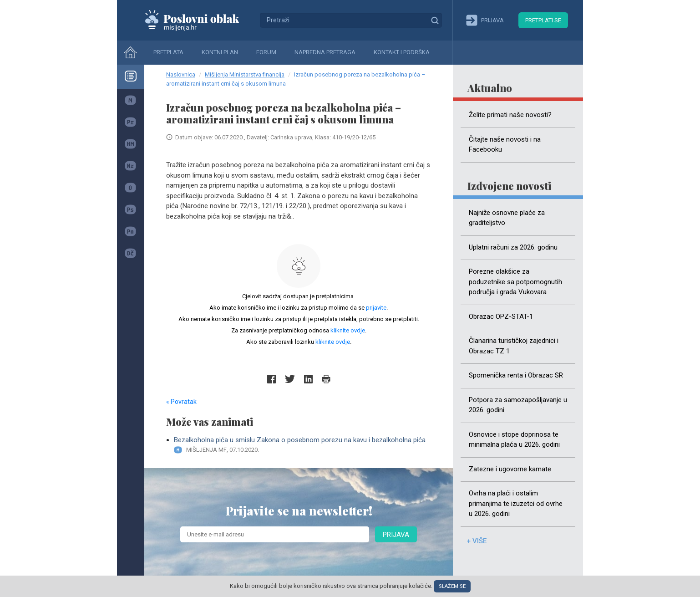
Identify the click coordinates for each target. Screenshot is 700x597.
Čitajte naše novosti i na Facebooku (505, 145)
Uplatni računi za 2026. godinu (513, 247)
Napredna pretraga (325, 52)
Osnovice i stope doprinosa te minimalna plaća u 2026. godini (514, 440)
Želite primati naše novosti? (510, 115)
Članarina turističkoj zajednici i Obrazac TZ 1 (514, 346)
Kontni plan (220, 52)
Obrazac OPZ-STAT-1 (501, 316)
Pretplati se (543, 20)
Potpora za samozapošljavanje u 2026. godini (518, 405)
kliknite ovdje (348, 330)
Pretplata (168, 52)
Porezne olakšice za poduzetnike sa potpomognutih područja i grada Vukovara (515, 282)
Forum (266, 52)
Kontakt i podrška (402, 52)
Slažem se (452, 586)
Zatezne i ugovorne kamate (510, 469)
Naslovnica (181, 74)
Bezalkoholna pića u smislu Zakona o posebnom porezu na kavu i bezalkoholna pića (302, 445)
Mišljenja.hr (199, 20)
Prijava (396, 535)
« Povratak (181, 402)
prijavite (376, 308)
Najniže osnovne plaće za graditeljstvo (507, 218)
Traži (435, 20)
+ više (477, 541)
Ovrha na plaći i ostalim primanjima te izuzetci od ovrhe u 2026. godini (516, 503)
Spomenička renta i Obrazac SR (516, 375)
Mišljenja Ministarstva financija (245, 74)
